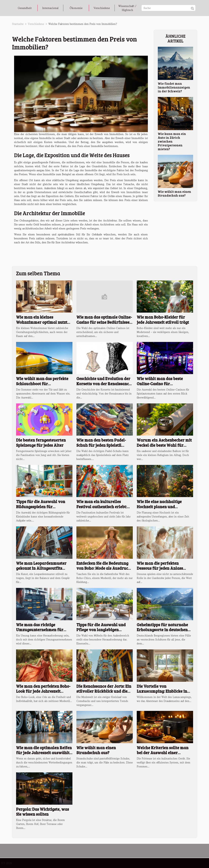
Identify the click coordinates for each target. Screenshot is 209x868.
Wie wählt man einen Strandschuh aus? (174, 193)
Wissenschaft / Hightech (127, 8)
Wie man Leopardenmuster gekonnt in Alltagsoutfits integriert (41, 568)
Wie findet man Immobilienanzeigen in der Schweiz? (174, 87)
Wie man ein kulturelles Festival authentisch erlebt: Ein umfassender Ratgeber (102, 507)
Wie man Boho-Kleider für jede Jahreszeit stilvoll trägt (163, 319)
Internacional (50, 8)
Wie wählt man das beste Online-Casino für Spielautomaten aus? (160, 384)
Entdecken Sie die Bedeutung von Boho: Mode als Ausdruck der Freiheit (103, 568)
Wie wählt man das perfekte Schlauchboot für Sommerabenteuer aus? (42, 384)
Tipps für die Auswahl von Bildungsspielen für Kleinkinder (41, 507)
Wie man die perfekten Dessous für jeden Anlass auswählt (160, 568)
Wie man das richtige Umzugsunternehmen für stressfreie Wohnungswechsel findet (44, 632)
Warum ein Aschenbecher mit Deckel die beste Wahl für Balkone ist (164, 445)
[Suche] (168, 8)
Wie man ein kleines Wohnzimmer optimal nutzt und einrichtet (42, 322)
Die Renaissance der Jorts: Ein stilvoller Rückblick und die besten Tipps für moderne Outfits (104, 694)
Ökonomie (76, 8)
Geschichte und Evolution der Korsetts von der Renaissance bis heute (104, 384)
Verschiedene (102, 8)
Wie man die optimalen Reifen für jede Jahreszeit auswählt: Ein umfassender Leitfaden (44, 753)
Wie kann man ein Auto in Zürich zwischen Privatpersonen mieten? (172, 141)
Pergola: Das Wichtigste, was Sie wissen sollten (43, 812)
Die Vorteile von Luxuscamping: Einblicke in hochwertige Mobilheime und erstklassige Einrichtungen (164, 694)
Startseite (18, 24)
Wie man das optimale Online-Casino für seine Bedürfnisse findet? (104, 322)
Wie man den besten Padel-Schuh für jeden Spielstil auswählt (101, 445)
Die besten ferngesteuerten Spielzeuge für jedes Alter (41, 442)
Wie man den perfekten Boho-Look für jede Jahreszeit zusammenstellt (43, 691)
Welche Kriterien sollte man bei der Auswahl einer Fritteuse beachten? (163, 753)
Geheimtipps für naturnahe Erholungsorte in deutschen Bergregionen (162, 630)
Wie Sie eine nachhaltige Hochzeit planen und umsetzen (159, 507)
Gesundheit (25, 8)
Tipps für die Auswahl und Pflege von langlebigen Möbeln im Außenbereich (101, 630)
